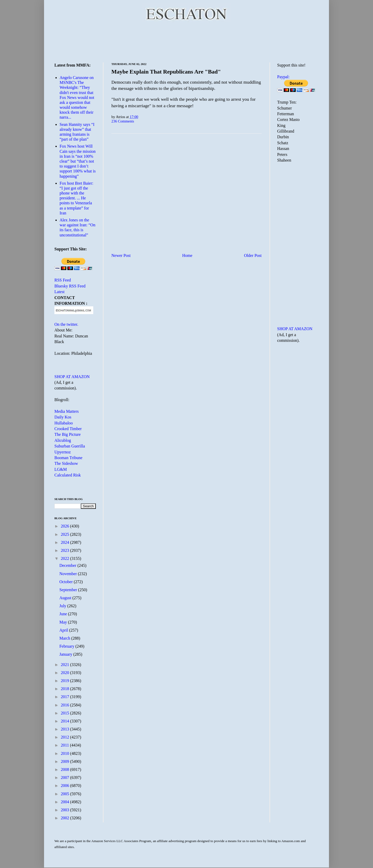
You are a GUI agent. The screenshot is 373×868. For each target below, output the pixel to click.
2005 (66, 794)
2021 (66, 665)
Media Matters (67, 411)
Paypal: (283, 77)
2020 (66, 673)
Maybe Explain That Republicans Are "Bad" (166, 72)
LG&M (61, 469)
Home (187, 255)
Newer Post (121, 255)
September (69, 590)
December (68, 565)
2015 (66, 713)
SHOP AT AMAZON (72, 377)
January (66, 654)
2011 (65, 745)
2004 (66, 802)
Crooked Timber (68, 429)
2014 (66, 721)
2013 (66, 729)
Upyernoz (63, 452)
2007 (66, 777)
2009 (66, 761)
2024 (66, 542)
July (63, 606)
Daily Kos (63, 417)
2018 (66, 689)
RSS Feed (63, 280)
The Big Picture (67, 434)
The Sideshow (66, 463)
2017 (66, 697)
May (64, 622)
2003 (66, 810)
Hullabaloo (64, 423)
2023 (66, 550)
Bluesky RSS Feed (70, 286)
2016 (66, 705)
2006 (66, 786)
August (66, 598)
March (65, 638)
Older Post (253, 255)
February (67, 646)
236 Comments (123, 121)
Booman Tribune (68, 458)
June (64, 614)
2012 (66, 737)
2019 (66, 681)
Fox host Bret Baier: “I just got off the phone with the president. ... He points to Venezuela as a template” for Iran (76, 198)
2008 (66, 769)
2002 (66, 818)
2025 (66, 534)
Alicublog (63, 440)
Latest (59, 292)
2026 (66, 526)
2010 (66, 753)
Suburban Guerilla (70, 446)
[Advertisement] (187, 41)
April (64, 630)
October (67, 582)
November (69, 574)
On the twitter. (66, 324)
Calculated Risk (68, 475)
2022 (66, 558)
